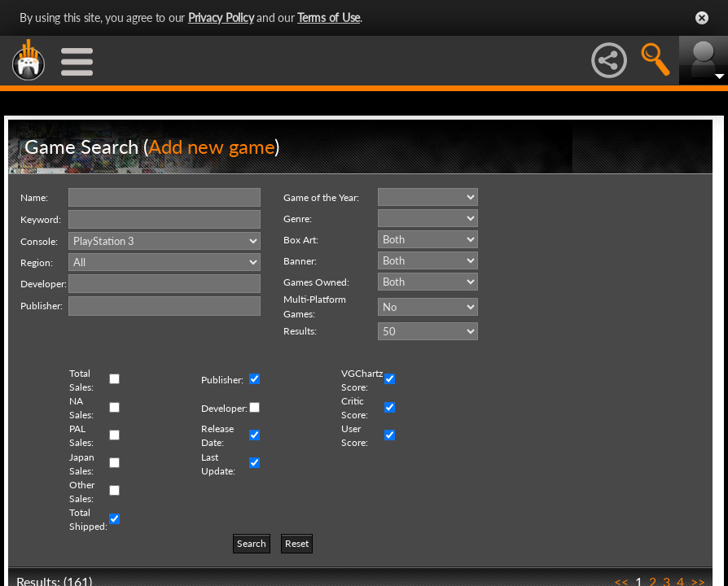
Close (702, 18)
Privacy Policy (221, 17)
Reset (297, 543)
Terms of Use (329, 17)
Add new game (211, 146)
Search (252, 543)
